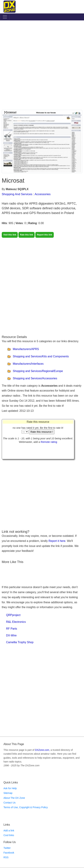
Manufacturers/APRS (26, 349)
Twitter (7, 848)
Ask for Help (10, 788)
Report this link (44, 235)
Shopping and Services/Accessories (35, 378)
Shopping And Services (17, 194)
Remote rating (49, 442)
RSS (6, 857)
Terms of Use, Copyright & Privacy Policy (26, 807)
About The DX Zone (14, 798)
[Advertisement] (42, 66)
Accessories (43, 194)
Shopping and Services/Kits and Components (41, 356)
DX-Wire (11, 635)
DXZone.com (42, 750)
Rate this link (27, 235)
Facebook (9, 853)
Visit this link (10, 235)
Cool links (9, 835)
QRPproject (13, 615)
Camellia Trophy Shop (20, 642)
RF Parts (12, 629)
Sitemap (8, 793)
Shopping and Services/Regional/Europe (38, 371)
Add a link (9, 831)
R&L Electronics (16, 622)
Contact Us (9, 803)
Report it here (57, 541)
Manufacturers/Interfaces (28, 364)
